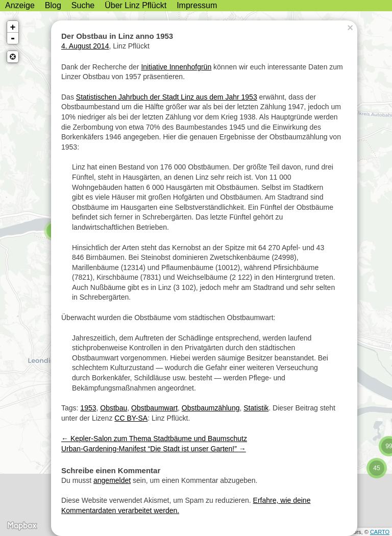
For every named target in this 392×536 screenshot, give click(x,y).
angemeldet (112, 480)
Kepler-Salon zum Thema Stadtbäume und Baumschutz (154, 438)
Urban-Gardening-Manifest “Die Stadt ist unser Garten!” (154, 449)
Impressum (197, 5)
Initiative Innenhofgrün (176, 67)
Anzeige (20, 5)
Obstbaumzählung (211, 408)
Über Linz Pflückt (136, 5)
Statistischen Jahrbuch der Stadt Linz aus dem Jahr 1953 (167, 97)
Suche (83, 5)
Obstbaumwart (154, 408)
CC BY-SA (131, 418)
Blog (53, 5)
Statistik (256, 408)
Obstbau (114, 408)
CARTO (380, 532)
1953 (88, 408)
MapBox (22, 526)
